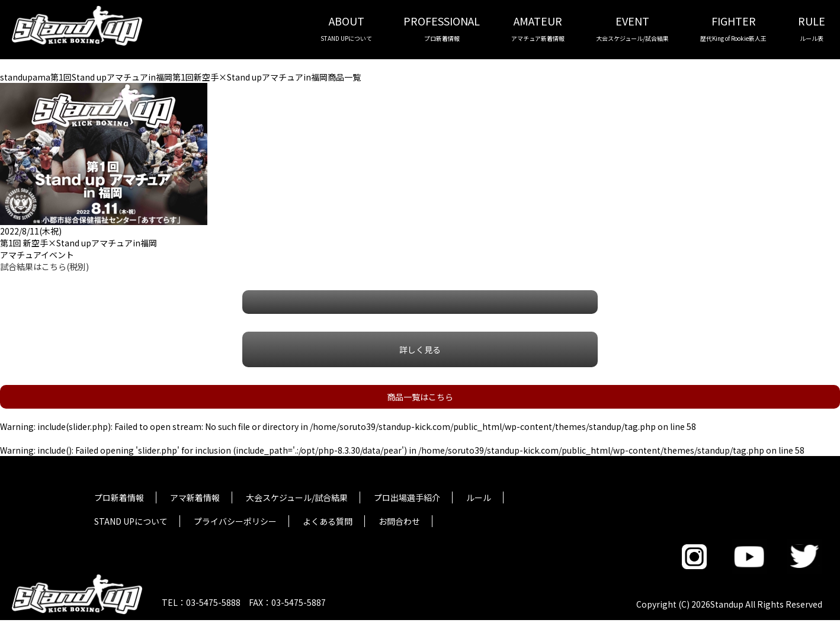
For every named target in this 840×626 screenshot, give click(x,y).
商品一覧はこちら (420, 397)
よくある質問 (328, 521)
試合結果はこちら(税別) (44, 267)
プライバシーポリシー (235, 521)
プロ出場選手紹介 (407, 497)
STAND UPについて (131, 521)
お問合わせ (399, 521)
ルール (479, 497)
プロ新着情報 (119, 497)
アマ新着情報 (195, 497)
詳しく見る (420, 349)
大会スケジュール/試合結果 (297, 497)
